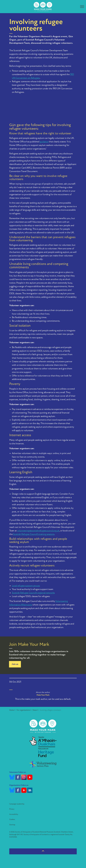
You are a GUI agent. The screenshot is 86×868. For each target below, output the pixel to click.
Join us (15, 664)
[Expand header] (82, 7)
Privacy (12, 809)
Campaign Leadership (17, 804)
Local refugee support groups (26, 586)
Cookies (12, 819)
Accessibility (14, 814)
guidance (44, 142)
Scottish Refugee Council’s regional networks (33, 593)
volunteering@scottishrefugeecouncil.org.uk (38, 531)
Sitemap (12, 825)
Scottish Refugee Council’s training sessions (34, 534)
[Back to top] (43, 851)
